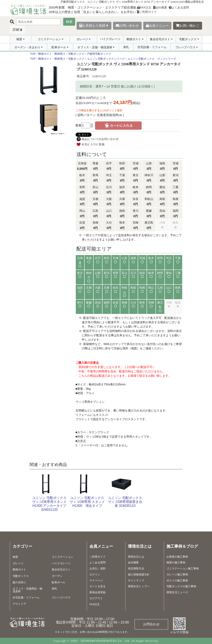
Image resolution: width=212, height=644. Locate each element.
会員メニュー (157, 26)
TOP (33, 54)
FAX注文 (144, 7)
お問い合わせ (127, 26)
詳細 (16, 30)
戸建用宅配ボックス (99, 54)
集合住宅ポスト (160, 39)
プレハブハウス (185, 47)
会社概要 (160, 7)
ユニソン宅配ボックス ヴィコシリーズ (152, 59)
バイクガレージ (110, 39)
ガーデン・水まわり (27, 47)
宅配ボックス (188, 39)
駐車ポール (59, 47)
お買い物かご (188, 26)
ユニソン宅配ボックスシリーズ (106, 59)
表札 (126, 47)
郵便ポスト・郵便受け (52, 54)
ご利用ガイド (147, 12)
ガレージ (82, 39)
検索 (69, 22)
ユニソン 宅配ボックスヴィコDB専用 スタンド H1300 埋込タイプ (87, 502)
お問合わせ (151, 624)
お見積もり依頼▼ (94, 26)
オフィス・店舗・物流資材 (95, 47)
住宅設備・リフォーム (152, 47)
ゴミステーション (49, 39)
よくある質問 (179, 7)
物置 (19, 39)
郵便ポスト (134, 39)
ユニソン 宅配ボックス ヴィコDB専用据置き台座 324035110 (125, 502)
